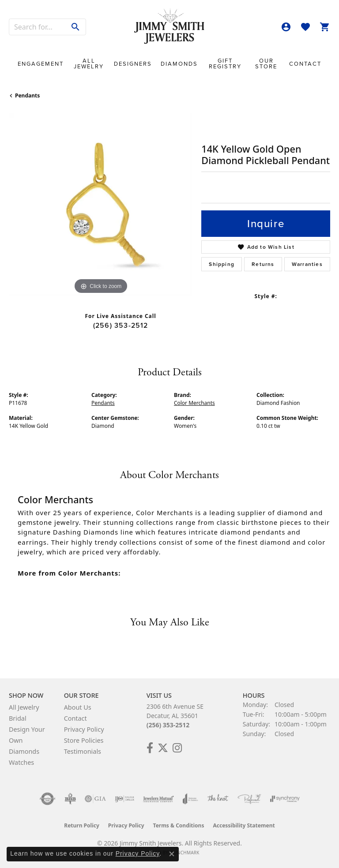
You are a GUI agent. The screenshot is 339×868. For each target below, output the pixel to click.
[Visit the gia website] (95, 799)
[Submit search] (76, 27)
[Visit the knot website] (218, 799)
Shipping (222, 264)
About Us (78, 707)
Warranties (307, 264)
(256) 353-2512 (121, 325)
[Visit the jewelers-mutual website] (158, 799)
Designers (133, 64)
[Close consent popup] (172, 854)
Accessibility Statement (244, 825)
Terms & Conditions (179, 825)
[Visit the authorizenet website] (47, 799)
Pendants (27, 95)
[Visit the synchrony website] (285, 799)
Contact (305, 64)
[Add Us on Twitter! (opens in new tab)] (163, 748)
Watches (21, 762)
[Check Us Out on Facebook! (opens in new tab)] (150, 748)
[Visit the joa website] (190, 799)
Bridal (18, 718)
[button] (286, 27)
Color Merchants (194, 403)
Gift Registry (225, 64)
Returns (263, 264)
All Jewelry (89, 64)
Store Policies (84, 740)
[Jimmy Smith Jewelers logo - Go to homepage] (169, 27)
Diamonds (179, 64)
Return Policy (82, 825)
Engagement (41, 64)
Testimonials (83, 751)
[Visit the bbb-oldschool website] (70, 799)
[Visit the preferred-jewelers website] (249, 799)
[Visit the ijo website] (125, 799)
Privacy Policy (84, 729)
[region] (101, 205)
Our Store (266, 64)
